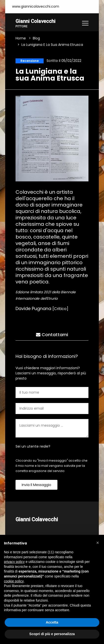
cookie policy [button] (14, 581)
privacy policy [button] (14, 562)
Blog (36, 38)
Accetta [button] (52, 622)
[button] (98, 543)
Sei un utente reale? (33, 447)
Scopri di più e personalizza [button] (52, 634)
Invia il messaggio (36, 485)
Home (21, 38)
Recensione (30, 61)
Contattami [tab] (52, 335)
